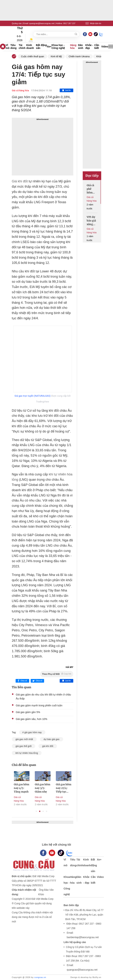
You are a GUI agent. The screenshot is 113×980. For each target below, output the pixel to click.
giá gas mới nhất (24, 739)
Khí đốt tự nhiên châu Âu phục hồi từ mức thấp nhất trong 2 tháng (21, 788)
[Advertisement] (43, 147)
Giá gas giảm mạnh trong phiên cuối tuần (39, 705)
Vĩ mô (8, 47)
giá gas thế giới (23, 746)
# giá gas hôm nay (32, 732)
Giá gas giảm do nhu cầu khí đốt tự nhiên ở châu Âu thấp (43, 697)
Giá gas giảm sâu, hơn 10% (31, 719)
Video (105, 47)
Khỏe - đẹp (89, 47)
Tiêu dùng (13, 47)
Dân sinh (81, 47)
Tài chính (22, 47)
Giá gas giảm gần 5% (28, 712)
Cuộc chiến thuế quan (33, 56)
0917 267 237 (69, 23)
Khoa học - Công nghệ (58, 47)
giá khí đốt (48, 746)
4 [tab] (47, 811)
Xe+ (49, 47)
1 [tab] (36, 811)
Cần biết (97, 47)
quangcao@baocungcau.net (42, 23)
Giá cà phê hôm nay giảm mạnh (90, 189)
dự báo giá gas (52, 739)
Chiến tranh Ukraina (79, 56)
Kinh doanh (30, 47)
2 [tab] (40, 811)
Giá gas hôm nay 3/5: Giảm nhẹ (63, 788)
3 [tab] (43, 811)
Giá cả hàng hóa (20, 90)
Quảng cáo (17, 23)
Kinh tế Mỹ (56, 56)
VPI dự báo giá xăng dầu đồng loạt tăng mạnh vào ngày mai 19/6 (91, 221)
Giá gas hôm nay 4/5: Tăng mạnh (42, 788)
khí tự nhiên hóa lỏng (27, 753)
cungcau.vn (40, 977)
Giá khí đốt (20, 181)
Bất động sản (41, 47)
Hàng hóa (73, 47)
